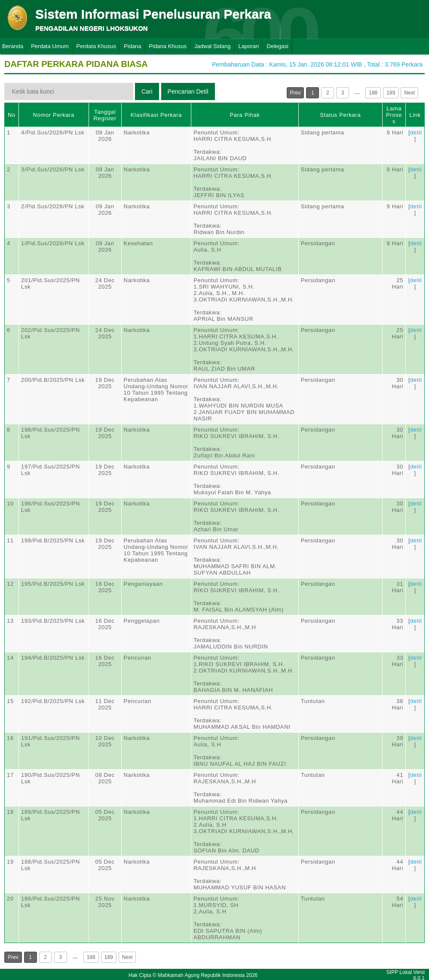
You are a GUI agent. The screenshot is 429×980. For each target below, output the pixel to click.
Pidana (132, 46)
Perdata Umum (50, 46)
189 (391, 93)
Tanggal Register (105, 115)
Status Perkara (340, 115)
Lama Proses (394, 115)
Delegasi (277, 46)
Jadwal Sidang (213, 46)
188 (373, 93)
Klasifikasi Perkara (156, 115)
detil (416, 132)
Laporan (249, 46)
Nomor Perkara (54, 115)
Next (409, 93)
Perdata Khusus (97, 46)
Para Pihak (245, 115)
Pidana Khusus (168, 46)
